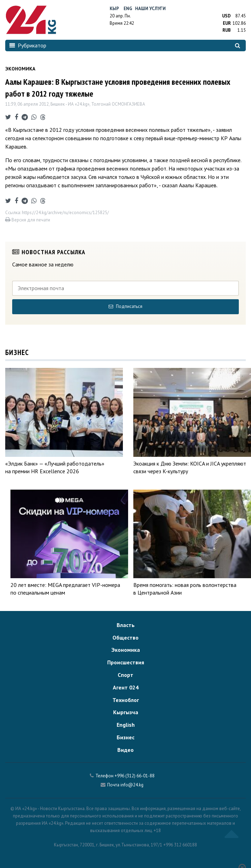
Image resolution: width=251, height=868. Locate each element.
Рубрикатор (28, 45)
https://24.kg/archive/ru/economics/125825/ (65, 213)
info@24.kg (132, 785)
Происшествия (126, 662)
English (126, 725)
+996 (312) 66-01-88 (135, 776)
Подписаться (125, 306)
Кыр (114, 9)
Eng (128, 9)
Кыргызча (126, 712)
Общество (125, 637)
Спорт (125, 675)
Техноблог (126, 700)
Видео (125, 750)
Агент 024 (126, 687)
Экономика (126, 650)
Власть (126, 625)
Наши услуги (150, 9)
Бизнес (125, 737)
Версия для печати (28, 220)
